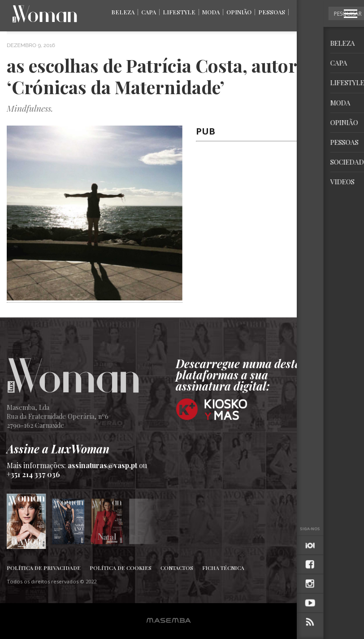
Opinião (239, 12)
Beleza (123, 12)
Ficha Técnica (223, 568)
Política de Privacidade (44, 568)
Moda (211, 12)
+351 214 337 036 (33, 474)
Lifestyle (179, 12)
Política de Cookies (121, 568)
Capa (149, 12)
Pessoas (272, 12)
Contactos (177, 568)
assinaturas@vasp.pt (102, 465)
